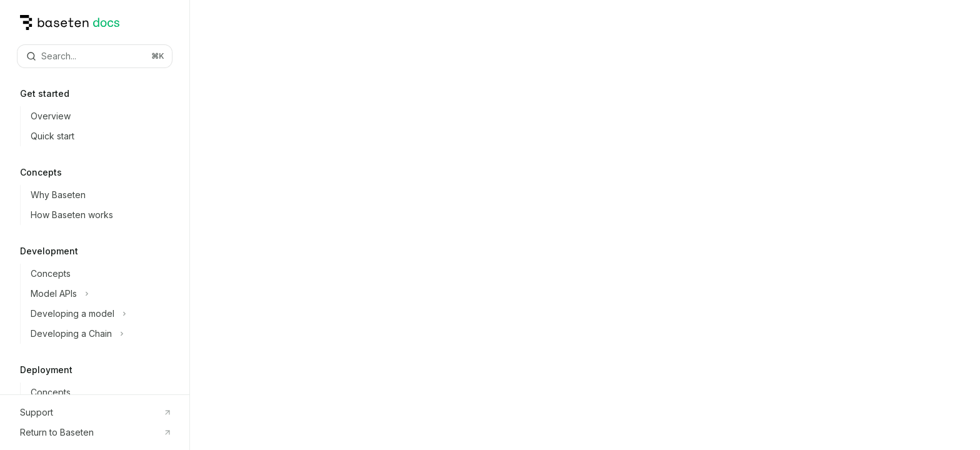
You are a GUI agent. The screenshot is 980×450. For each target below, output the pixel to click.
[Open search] (95, 56)
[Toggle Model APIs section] (105, 294)
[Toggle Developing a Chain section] (105, 334)
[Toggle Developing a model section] (105, 314)
